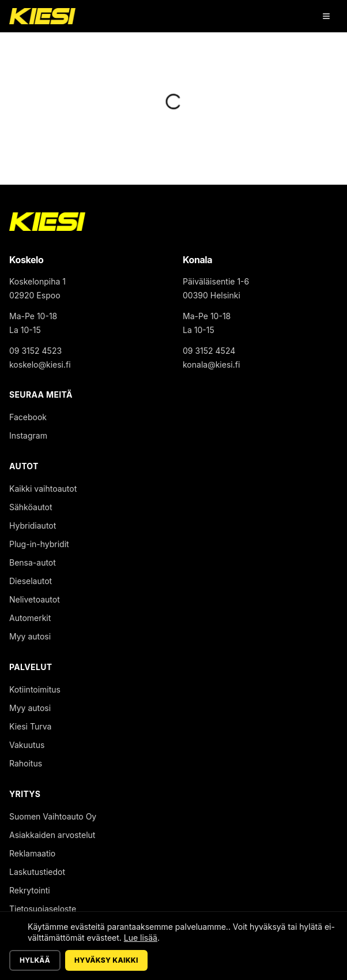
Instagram (28, 435)
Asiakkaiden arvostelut (52, 835)
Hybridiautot (33, 525)
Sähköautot (31, 507)
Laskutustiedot (37, 872)
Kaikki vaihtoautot (43, 489)
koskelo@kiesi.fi (40, 364)
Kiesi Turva (30, 726)
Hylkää (35, 960)
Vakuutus (27, 745)
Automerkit (30, 618)
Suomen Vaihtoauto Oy (53, 816)
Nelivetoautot (35, 599)
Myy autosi (30, 636)
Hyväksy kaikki (106, 960)
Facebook (28, 417)
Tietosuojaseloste (43, 909)
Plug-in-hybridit (39, 544)
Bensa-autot (33, 562)
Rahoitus (26, 763)
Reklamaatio (32, 853)
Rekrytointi (30, 890)
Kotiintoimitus (35, 689)
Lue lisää (141, 938)
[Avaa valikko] (326, 16)
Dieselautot (31, 581)
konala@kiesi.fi (211, 364)
